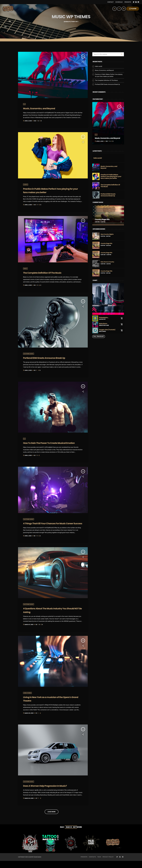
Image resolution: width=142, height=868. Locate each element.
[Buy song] (122, 318)
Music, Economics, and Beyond (44, 108)
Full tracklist (99, 336)
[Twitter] (134, 2)
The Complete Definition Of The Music (106, 80)
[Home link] (8, 9)
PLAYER (133, 9)
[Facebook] (138, 2)
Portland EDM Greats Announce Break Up (107, 84)
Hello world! (99, 66)
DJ (24, 104)
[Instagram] (136, 2)
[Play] (119, 9)
